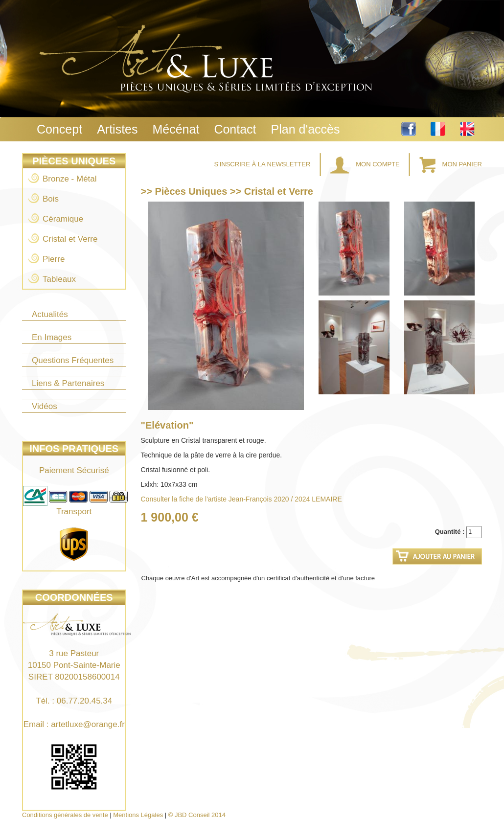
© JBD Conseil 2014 (197, 815)
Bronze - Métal (70, 179)
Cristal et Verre (70, 239)
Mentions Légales (138, 815)
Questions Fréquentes (73, 360)
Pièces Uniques (74, 161)
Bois (51, 199)
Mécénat (176, 129)
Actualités (50, 314)
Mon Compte (366, 164)
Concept (59, 129)
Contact (235, 129)
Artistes (117, 129)
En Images (52, 337)
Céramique (63, 219)
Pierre (54, 259)
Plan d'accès (306, 129)
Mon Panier (451, 164)
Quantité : (450, 532)
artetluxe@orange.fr (88, 724)
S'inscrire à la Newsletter (263, 164)
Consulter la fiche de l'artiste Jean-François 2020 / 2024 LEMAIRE (241, 499)
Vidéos (45, 406)
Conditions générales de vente (65, 815)
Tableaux (59, 279)
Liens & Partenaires (68, 383)
